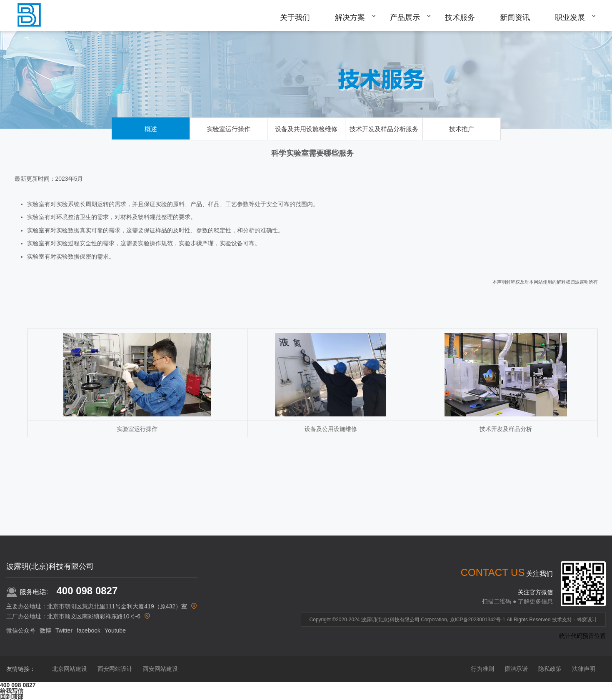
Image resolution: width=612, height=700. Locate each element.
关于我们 (295, 17)
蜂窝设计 (587, 620)
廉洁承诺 (516, 669)
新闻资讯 (515, 17)
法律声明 (584, 669)
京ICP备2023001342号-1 (478, 620)
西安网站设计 (115, 669)
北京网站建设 (70, 669)
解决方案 (350, 17)
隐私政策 (550, 669)
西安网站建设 (160, 669)
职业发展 (570, 17)
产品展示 (405, 17)
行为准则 (482, 669)
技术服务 (460, 17)
